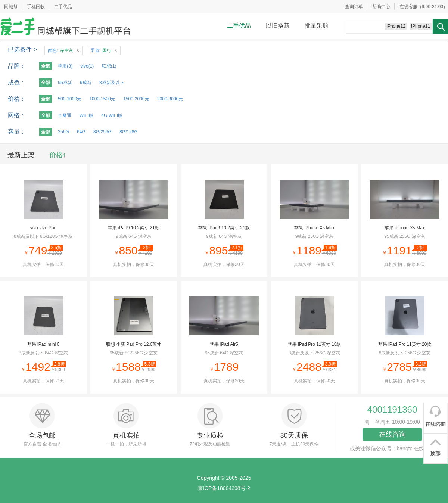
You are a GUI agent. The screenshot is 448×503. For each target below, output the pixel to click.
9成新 (86, 83)
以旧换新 (278, 26)
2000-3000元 (170, 99)
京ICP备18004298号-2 (224, 488)
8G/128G (129, 132)
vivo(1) (87, 66)
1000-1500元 (102, 99)
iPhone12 (396, 26)
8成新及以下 (112, 83)
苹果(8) (65, 66)
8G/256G (102, 132)
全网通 (65, 115)
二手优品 (63, 7)
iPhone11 (421, 26)
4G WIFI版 (112, 115)
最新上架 (21, 155)
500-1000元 (70, 99)
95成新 (65, 83)
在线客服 (408, 7)
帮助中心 (381, 7)
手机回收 (36, 7)
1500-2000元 (136, 99)
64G (81, 132)
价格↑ (58, 155)
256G (63, 132)
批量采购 (317, 26)
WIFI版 (86, 115)
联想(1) (109, 66)
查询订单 (354, 7)
